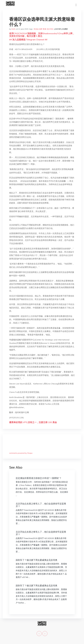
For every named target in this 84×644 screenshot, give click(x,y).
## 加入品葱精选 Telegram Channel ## (28, 40)
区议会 (36, 29)
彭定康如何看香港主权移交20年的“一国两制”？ (39, 478)
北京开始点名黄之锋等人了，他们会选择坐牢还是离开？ (41, 505)
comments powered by (21, 453)
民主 (52, 29)
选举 (41, 29)
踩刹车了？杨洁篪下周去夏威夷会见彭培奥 (37, 560)
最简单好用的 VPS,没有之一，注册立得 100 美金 (33, 422)
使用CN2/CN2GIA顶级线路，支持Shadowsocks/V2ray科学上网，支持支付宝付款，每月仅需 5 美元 (42, 35)
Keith (13, 29)
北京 (48, 29)
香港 (45, 29)
